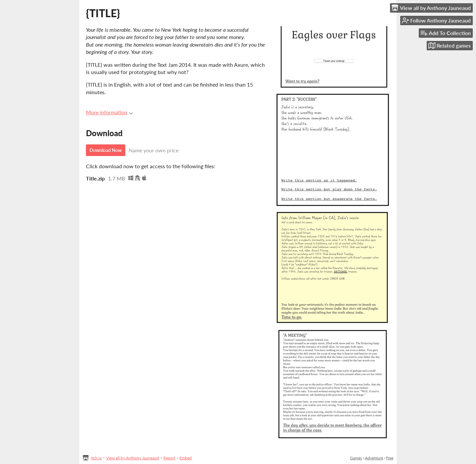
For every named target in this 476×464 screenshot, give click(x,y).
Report (169, 458)
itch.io (96, 458)
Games (356, 458)
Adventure (374, 458)
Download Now (106, 150)
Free (390, 458)
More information (109, 112)
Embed (186, 458)
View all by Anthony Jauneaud (133, 458)
